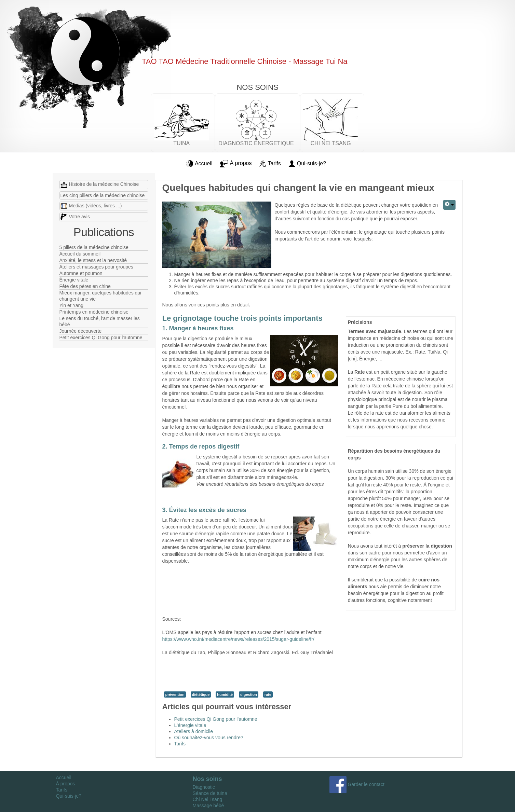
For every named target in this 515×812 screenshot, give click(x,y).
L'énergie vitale (190, 725)
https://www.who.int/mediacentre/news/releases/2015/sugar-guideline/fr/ (238, 639)
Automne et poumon (81, 273)
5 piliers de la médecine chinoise (94, 247)
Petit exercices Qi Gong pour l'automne (101, 338)
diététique (201, 694)
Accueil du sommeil (80, 254)
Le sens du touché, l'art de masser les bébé (100, 321)
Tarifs (180, 744)
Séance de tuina (210, 793)
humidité (225, 694)
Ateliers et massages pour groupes (96, 267)
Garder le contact (357, 784)
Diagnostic (204, 787)
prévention (175, 694)
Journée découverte (81, 331)
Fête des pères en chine (85, 286)
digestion (249, 694)
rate (268, 694)
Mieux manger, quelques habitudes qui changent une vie (100, 296)
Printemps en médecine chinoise (94, 312)
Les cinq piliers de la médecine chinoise (103, 195)
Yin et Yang (72, 305)
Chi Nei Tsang (208, 799)
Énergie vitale (74, 280)
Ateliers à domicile (194, 731)
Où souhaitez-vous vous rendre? (209, 738)
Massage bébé (208, 806)
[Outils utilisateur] (449, 205)
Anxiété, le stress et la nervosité (93, 260)
